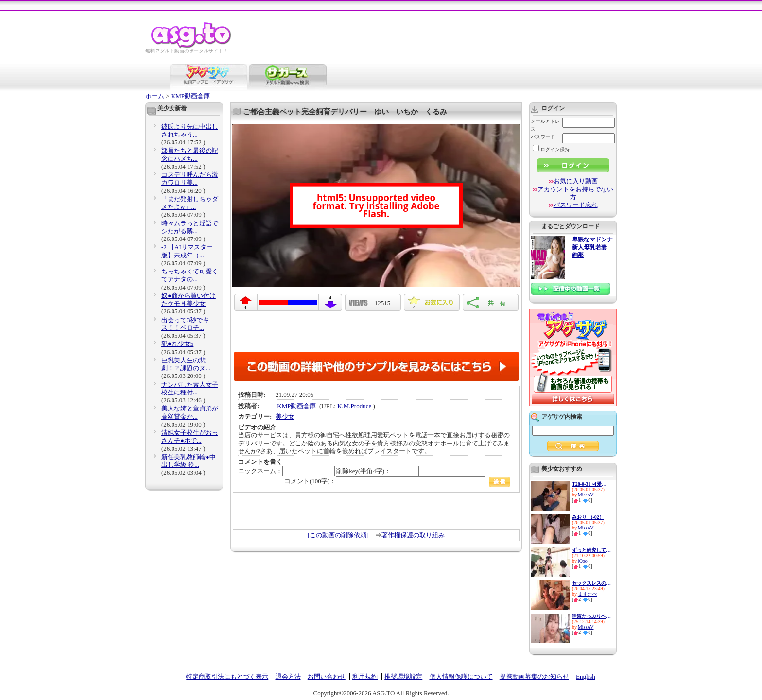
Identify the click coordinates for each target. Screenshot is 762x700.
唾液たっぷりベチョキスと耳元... (591, 616)
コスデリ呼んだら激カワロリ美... (190, 179)
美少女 (285, 417)
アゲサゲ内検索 (562, 417)
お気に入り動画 (576, 181)
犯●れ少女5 (177, 344)
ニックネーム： (286, 471)
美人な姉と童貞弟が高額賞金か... (190, 412)
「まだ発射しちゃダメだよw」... (190, 203)
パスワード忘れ (576, 205)
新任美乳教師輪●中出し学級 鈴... (189, 461)
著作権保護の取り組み (413, 535)
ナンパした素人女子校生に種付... (190, 388)
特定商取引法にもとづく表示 (227, 676)
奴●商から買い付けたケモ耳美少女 (189, 299)
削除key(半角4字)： (378, 471)
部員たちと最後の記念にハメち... (190, 154)
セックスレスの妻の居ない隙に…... (591, 583)
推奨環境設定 (403, 676)
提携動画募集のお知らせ (534, 676)
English (586, 676)
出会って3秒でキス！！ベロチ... (185, 324)
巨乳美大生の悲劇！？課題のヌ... (186, 364)
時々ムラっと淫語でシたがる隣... (190, 227)
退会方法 (288, 676)
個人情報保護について (461, 676)
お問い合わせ (327, 676)
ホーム (155, 96)
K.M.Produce (354, 406)
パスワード (543, 137)
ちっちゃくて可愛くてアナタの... (190, 275)
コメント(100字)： (397, 481)
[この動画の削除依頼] (338, 535)
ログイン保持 (551, 149)
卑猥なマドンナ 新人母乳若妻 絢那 (592, 248)
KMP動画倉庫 (190, 96)
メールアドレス (545, 125)
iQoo (583, 561)
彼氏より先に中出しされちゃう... (190, 130)
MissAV (586, 495)
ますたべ (588, 594)
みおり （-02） (588, 517)
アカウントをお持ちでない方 (575, 193)
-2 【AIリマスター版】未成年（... (187, 251)
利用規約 (365, 676)
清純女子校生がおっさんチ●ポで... (190, 436)
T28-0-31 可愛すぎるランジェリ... (591, 484)
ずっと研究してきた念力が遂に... (591, 550)
